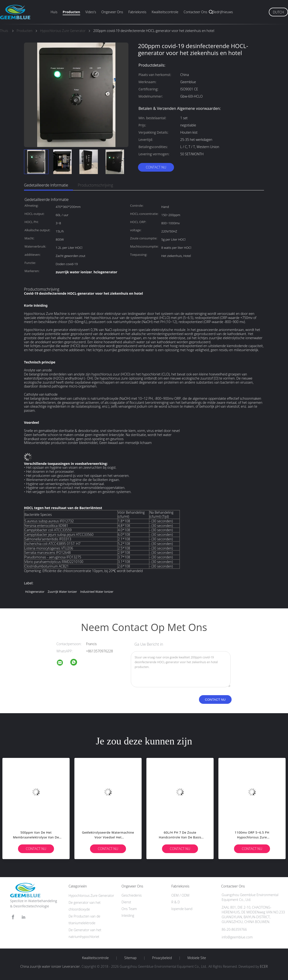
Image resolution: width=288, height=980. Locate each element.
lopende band (182, 909)
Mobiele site (197, 958)
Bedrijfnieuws (223, 12)
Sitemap (130, 958)
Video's (91, 12)
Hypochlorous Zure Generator (91, 896)
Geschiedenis (132, 895)
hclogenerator (35, 592)
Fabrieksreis (137, 12)
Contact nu (156, 167)
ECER (264, 966)
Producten (71, 12)
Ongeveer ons (112, 12)
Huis (54, 12)
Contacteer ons (195, 12)
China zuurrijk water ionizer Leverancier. (51, 966)
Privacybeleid (162, 958)
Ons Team (129, 909)
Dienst (126, 902)
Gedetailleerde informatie (46, 185)
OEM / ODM (180, 895)
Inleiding (128, 915)
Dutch (278, 12)
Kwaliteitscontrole (165, 12)
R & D (176, 902)
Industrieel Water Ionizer (97, 592)
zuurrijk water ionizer (62, 592)
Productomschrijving (95, 185)
